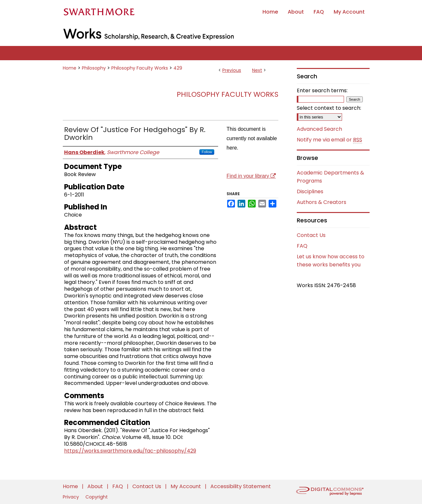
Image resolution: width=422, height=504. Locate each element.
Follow (207, 152)
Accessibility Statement (241, 486)
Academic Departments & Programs (330, 177)
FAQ (302, 246)
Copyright (97, 497)
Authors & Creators (322, 202)
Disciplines (310, 191)
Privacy (72, 497)
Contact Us (311, 235)
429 (178, 68)
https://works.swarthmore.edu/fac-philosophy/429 (130, 451)
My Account (186, 486)
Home (70, 68)
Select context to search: (329, 108)
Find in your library (251, 176)
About (96, 486)
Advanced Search (319, 129)
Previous (232, 70)
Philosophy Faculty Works (140, 68)
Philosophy (94, 68)
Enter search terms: (322, 90)
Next (257, 70)
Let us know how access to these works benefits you (331, 261)
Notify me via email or (329, 140)
